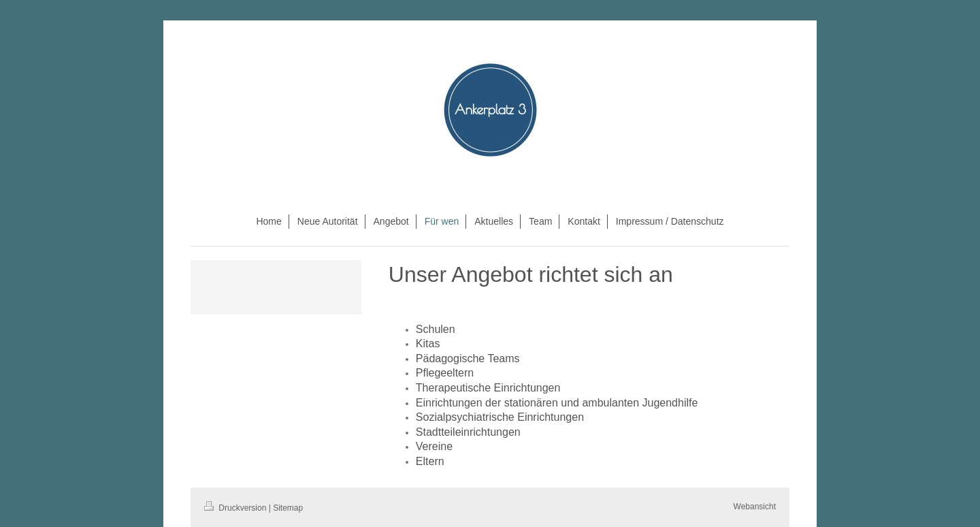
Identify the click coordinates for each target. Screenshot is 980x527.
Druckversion (236, 508)
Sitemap (288, 508)
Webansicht (755, 507)
